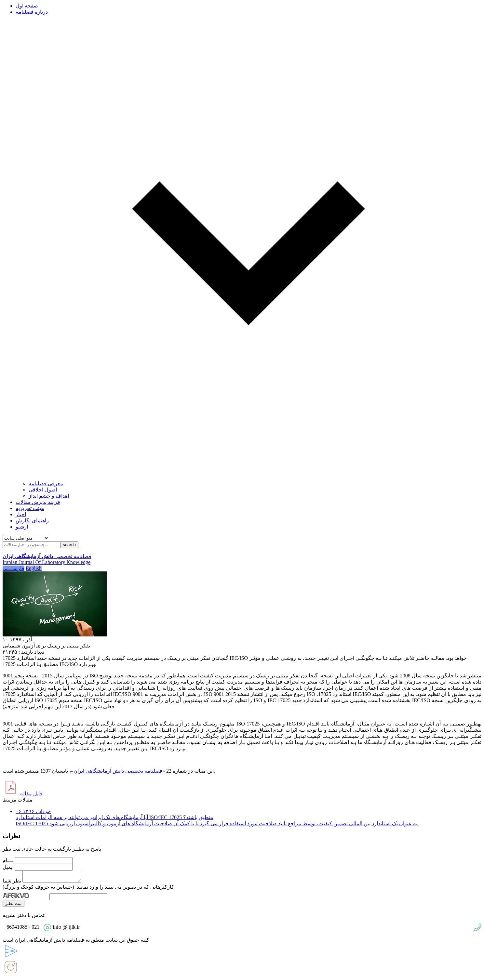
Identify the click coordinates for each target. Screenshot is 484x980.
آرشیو (22, 527)
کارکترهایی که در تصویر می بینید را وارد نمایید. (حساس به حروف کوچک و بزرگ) (88, 889)
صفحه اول (27, 6)
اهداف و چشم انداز (49, 496)
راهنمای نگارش (32, 521)
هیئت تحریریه (30, 508)
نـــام (8, 860)
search (69, 545)
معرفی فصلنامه (46, 483)
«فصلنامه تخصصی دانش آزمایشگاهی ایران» (118, 771)
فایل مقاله (31, 794)
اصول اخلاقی (43, 490)
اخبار (21, 514)
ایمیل (8, 867)
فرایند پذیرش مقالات (38, 502)
